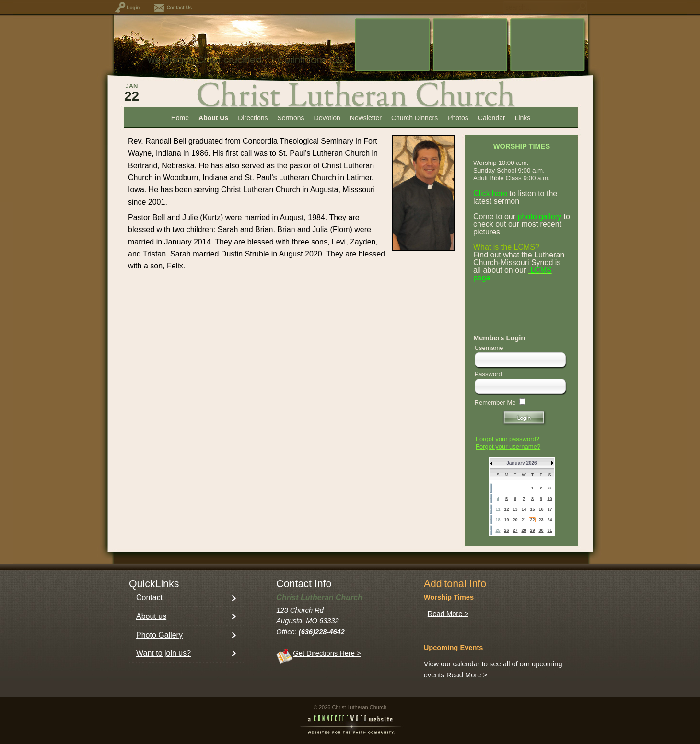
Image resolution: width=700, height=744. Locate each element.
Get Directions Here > (327, 653)
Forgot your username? (508, 447)
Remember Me (495, 402)
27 (515, 530)
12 (506, 509)
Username (489, 348)
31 (549, 530)
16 (541, 509)
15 (532, 509)
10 (549, 499)
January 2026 (521, 463)
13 (515, 509)
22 (532, 520)
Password (488, 374)
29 (532, 530)
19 (506, 520)
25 (498, 530)
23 (541, 520)
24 (549, 520)
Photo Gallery (159, 635)
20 (515, 520)
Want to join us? (163, 653)
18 (498, 520)
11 (498, 509)
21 (524, 520)
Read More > (448, 614)
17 (549, 509)
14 (524, 509)
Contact (149, 598)
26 (506, 530)
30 (541, 530)
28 (524, 530)
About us (151, 616)
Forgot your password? (507, 439)
